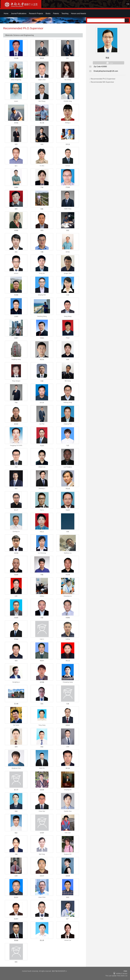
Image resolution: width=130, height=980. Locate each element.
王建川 (16, 338)
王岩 (68, 295)
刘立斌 (68, 575)
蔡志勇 (42, 940)
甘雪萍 (42, 833)
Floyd (68, 338)
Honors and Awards (78, 14)
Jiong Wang (68, 316)
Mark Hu (42, 768)
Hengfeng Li (16, 682)
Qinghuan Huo (16, 768)
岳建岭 (16, 187)
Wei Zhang (42, 101)
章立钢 (42, 123)
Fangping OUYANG (16, 445)
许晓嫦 (16, 230)
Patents (56, 14)
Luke (68, 747)
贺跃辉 (42, 790)
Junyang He (68, 790)
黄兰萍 (16, 790)
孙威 (42, 381)
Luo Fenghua (68, 467)
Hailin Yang (68, 209)
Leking (68, 639)
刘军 (16, 596)
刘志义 (42, 532)
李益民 (68, 510)
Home (6, 14)
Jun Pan (42, 424)
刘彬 (42, 618)
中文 (128, 4)
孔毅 (68, 704)
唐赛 (68, 359)
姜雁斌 (68, 725)
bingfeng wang (16, 359)
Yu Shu (42, 166)
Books (48, 14)
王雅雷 (16, 316)
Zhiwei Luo (42, 467)
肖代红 (68, 252)
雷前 (42, 704)
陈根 (42, 919)
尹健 (42, 187)
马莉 (68, 446)
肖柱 (16, 252)
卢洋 (16, 467)
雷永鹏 (16, 704)
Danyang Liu (68, 596)
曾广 (68, 919)
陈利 (68, 897)
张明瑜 (16, 123)
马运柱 (42, 446)
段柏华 (42, 876)
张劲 (42, 144)
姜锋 (16, 747)
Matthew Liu (68, 553)
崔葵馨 (68, 876)
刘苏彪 (16, 553)
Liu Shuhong (42, 553)
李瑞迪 (16, 639)
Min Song (68, 381)
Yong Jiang (42, 725)
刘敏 (42, 575)
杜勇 (16, 876)
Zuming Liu (16, 531)
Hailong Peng (68, 402)
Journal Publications (19, 14)
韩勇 (16, 811)
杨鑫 (42, 209)
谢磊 (68, 230)
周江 (68, 58)
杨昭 (16, 209)
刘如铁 (16, 575)
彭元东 (42, 402)
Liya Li (42, 639)
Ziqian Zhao (42, 80)
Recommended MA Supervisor (102, 82)
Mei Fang (42, 854)
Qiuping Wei (42, 295)
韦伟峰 (16, 295)
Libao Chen (42, 897)
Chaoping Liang (68, 682)
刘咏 (68, 532)
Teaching (65, 14)
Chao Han (42, 811)
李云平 (16, 510)
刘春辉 (16, 618)
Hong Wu (42, 273)
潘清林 (16, 424)
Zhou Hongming (16, 80)
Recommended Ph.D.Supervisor (103, 79)
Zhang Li (68, 123)
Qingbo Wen (68, 273)
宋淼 (16, 402)
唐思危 (42, 359)
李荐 (16, 661)
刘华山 (42, 596)
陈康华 (16, 919)
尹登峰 (68, 187)
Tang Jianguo (16, 381)
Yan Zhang (68, 80)
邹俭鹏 (16, 58)
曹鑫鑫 (16, 940)
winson (16, 273)
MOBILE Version (121, 974)
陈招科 (16, 897)
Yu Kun (68, 166)
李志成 (68, 489)
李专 (16, 489)
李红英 (68, 661)
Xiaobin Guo (68, 811)
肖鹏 (42, 252)
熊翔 (42, 230)
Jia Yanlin (16, 725)
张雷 (16, 144)
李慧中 (42, 661)
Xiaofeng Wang (42, 316)
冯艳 (16, 854)
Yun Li (42, 510)
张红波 (68, 144)
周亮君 (42, 58)
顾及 (16, 833)
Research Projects (36, 14)
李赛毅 (68, 618)
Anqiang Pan (68, 424)
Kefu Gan (68, 833)
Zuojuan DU (68, 854)
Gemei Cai (68, 940)
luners (16, 101)
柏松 (16, 962)
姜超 (42, 747)
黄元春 (68, 768)
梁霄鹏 (42, 682)
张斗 (16, 166)
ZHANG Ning (68, 101)
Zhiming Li (42, 488)
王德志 (42, 338)
